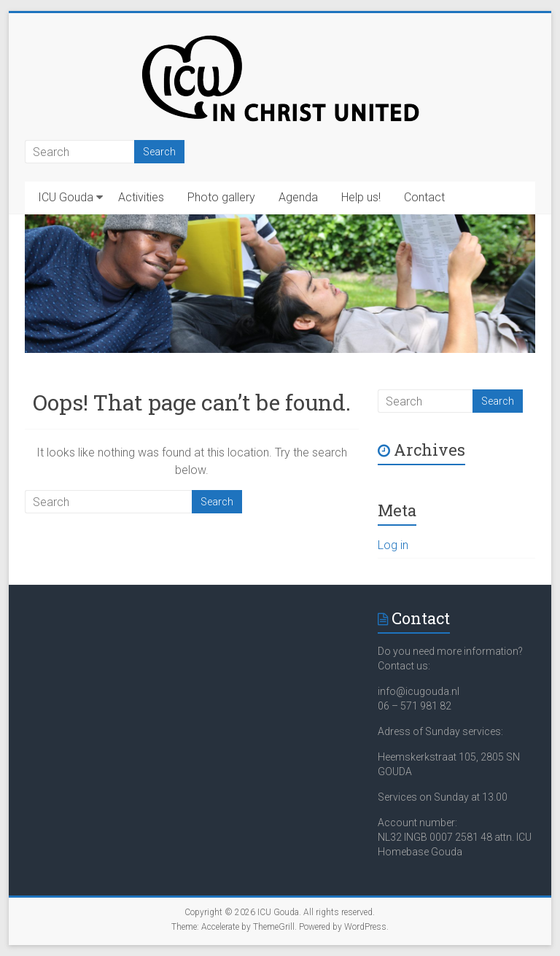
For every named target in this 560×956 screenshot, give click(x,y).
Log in (393, 545)
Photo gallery (221, 197)
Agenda (298, 197)
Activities (141, 197)
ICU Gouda (66, 197)
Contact (424, 197)
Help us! (361, 197)
